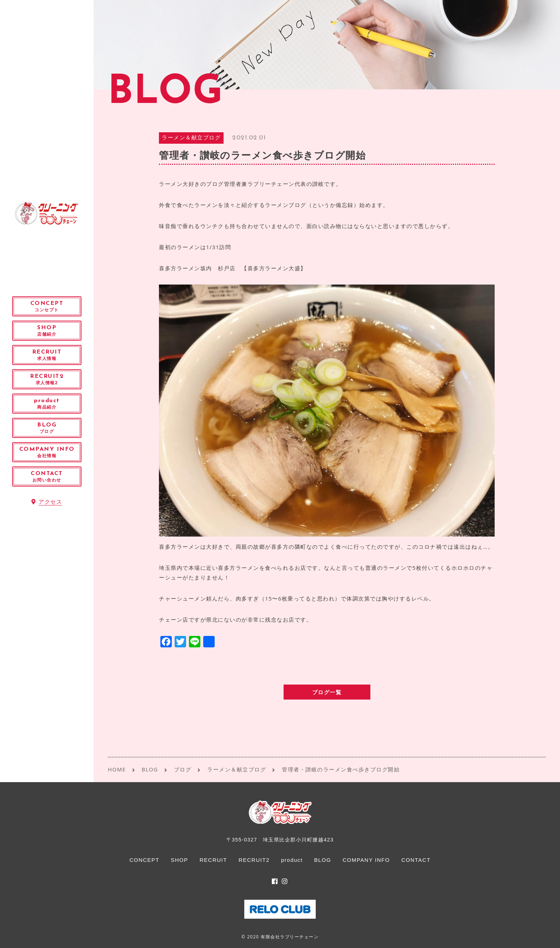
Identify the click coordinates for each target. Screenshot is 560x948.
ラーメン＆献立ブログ (191, 138)
